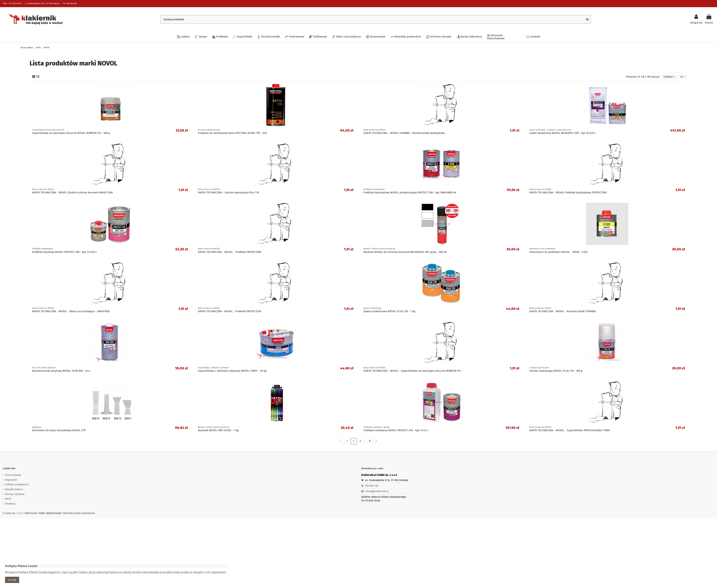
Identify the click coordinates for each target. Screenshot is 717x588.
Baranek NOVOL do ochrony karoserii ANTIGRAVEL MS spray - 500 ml (405, 252)
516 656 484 (372, 486)
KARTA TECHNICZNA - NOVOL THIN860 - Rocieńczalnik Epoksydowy (404, 133)
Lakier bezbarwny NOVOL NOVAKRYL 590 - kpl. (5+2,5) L (563, 133)
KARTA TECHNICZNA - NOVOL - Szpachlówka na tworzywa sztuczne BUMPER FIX (412, 371)
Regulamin (11, 480)
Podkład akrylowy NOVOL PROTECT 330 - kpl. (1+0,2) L (65, 252)
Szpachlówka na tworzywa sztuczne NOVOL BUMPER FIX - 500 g (71, 133)
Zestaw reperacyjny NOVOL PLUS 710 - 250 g (556, 371)
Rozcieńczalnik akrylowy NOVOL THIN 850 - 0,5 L (61, 371)
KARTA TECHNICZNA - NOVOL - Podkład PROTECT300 (230, 252)
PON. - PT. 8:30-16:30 (12, 3)
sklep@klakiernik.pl (377, 491)
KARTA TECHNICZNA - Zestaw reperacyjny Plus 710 (228, 192)
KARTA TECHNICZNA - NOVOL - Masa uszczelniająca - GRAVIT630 (71, 311)
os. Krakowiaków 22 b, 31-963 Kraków (42, 3)
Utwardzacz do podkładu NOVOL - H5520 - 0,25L (559, 252)
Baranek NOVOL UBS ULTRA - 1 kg (218, 430)
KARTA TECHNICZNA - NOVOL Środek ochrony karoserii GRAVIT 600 (72, 192)
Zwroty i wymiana (15, 494)
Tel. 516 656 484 (70, 3)
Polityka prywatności (17, 485)
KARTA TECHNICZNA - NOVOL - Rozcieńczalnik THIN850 (563, 311)
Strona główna (13, 475)
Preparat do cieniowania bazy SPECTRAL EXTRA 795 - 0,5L (233, 133)
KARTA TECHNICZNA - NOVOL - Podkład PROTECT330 (229, 311)
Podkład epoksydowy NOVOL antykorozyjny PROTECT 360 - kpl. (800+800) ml (410, 192)
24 (683, 77)
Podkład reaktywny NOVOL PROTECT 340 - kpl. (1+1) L (396, 430)
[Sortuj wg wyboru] (669, 77)
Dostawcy (10, 504)
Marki (8, 499)
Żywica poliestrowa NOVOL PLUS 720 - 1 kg (389, 311)
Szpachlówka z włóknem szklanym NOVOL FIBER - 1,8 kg (232, 371)
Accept (12, 580)
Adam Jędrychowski (50, 513)
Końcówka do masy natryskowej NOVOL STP (59, 430)
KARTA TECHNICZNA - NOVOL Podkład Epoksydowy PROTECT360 (568, 192)
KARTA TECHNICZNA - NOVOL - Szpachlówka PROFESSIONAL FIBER (570, 430)
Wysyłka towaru (14, 489)
